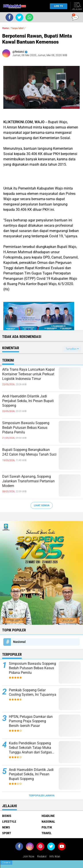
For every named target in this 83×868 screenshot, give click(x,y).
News (6, 827)
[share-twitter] (19, 17)
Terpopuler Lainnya (42, 796)
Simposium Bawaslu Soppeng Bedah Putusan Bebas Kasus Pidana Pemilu (26, 428)
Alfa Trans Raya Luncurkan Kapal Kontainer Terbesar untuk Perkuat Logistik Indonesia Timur (28, 374)
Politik (47, 827)
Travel (47, 833)
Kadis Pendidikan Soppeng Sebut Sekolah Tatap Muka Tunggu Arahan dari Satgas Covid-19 (30, 748)
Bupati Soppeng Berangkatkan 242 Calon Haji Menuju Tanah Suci (29, 452)
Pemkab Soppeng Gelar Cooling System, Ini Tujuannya (33, 692)
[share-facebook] (9, 17)
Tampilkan (72, 349)
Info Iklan (55, 857)
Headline (48, 816)
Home (6, 28)
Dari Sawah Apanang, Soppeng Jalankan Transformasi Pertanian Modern (28, 481)
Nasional (19, 642)
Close (6, 862)
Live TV (57, 6)
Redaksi (42, 857)
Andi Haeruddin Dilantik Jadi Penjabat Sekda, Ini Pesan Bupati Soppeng (28, 401)
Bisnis (7, 816)
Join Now (29, 857)
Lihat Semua (42, 505)
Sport (7, 833)
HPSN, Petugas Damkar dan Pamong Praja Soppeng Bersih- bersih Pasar (31, 721)
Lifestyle (9, 822)
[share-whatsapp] (29, 17)
